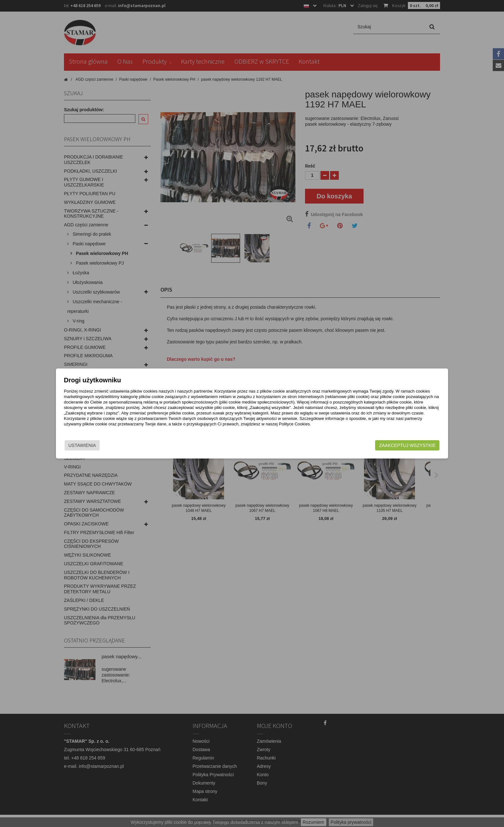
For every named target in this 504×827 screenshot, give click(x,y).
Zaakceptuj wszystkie (368, 448)
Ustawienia (122, 448)
